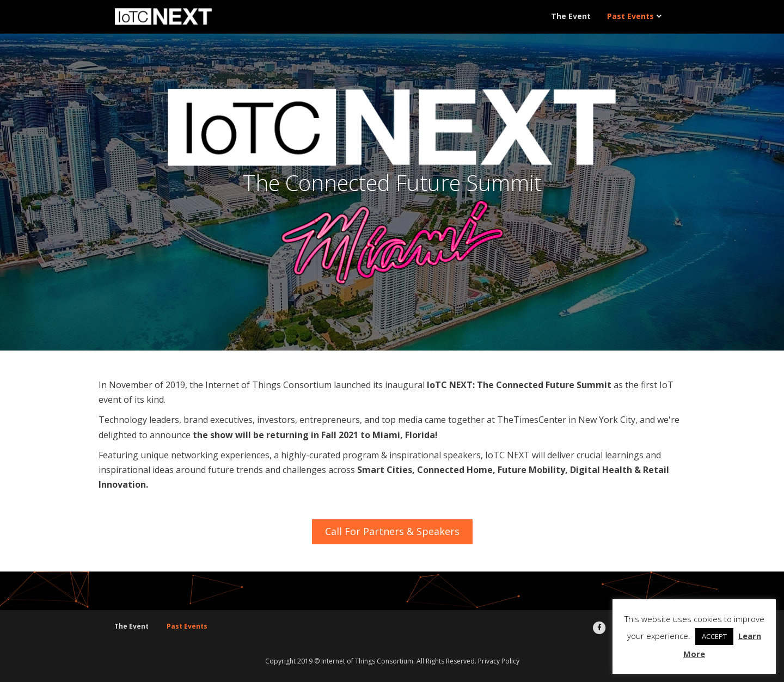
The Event (571, 16)
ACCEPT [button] (714, 636)
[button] (392, 532)
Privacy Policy (499, 661)
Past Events (630, 16)
